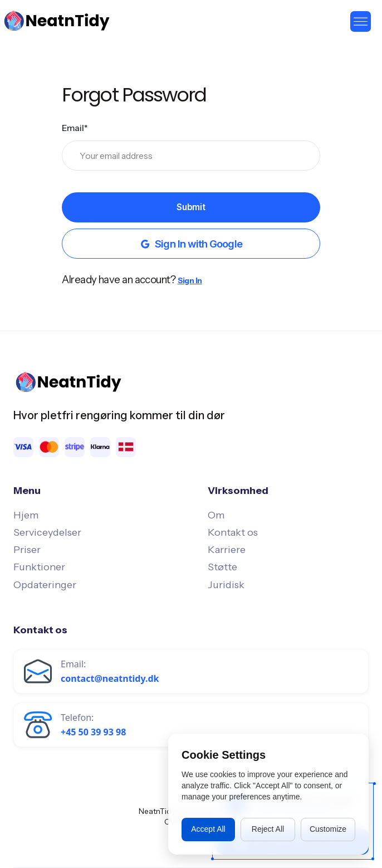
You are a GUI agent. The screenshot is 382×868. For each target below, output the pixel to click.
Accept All (208, 829)
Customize (328, 829)
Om (216, 515)
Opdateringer (45, 585)
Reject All (268, 829)
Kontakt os (233, 532)
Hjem (26, 515)
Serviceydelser (47, 532)
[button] (361, 21)
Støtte (222, 567)
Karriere (227, 550)
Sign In (190, 280)
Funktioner (39, 567)
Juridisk (226, 585)
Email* (75, 128)
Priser (27, 550)
